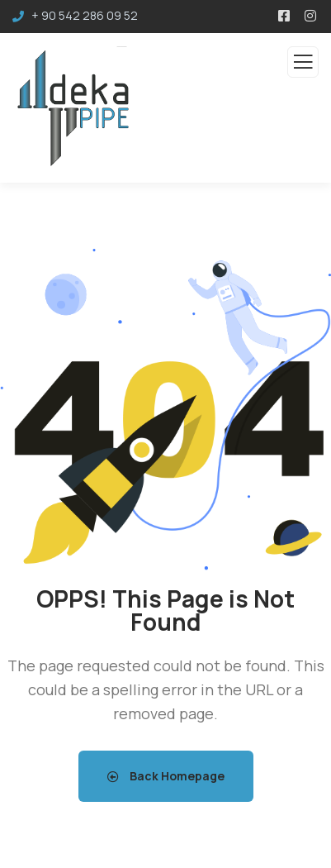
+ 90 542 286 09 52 (85, 15)
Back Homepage (166, 776)
